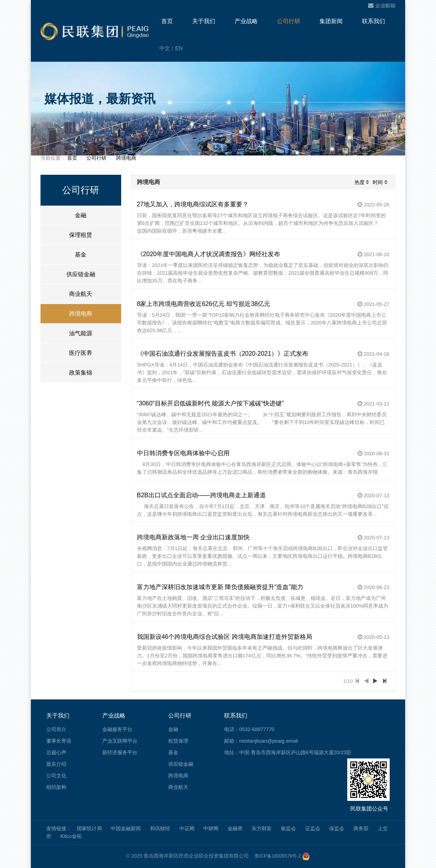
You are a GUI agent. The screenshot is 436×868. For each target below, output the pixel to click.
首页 (167, 21)
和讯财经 (160, 828)
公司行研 (289, 21)
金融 (81, 215)
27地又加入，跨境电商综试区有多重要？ (193, 204)
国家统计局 (89, 828)
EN (179, 48)
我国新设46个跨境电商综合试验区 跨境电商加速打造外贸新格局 (225, 637)
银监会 (288, 828)
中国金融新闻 (126, 828)
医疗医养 (81, 353)
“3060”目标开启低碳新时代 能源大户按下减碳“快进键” (210, 403)
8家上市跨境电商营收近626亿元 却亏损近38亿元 (204, 304)
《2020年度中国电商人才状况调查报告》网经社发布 (209, 254)
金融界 (235, 828)
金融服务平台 (117, 729)
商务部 (361, 828)
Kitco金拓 (71, 836)
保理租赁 (81, 235)
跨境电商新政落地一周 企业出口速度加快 (193, 537)
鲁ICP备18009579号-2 (278, 856)
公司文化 (56, 776)
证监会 (313, 828)
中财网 (211, 828)
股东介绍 (56, 764)
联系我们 (373, 21)
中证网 (187, 828)
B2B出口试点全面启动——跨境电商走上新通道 (201, 495)
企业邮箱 (382, 6)
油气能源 (81, 333)
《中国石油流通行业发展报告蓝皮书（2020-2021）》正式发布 (223, 354)
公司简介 (56, 729)
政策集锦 (81, 372)
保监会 (337, 828)
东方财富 (262, 828)
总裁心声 (56, 752)
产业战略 (246, 21)
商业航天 (81, 294)
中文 (165, 48)
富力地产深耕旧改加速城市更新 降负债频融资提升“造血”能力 (220, 587)
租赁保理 (178, 741)
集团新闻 (331, 21)
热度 (360, 182)
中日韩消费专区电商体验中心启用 (183, 453)
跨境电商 (126, 158)
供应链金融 (81, 274)
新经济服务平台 (120, 752)
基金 (81, 254)
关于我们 (204, 21)
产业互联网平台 (120, 741)
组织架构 (56, 787)
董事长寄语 (59, 741)
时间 (378, 182)
